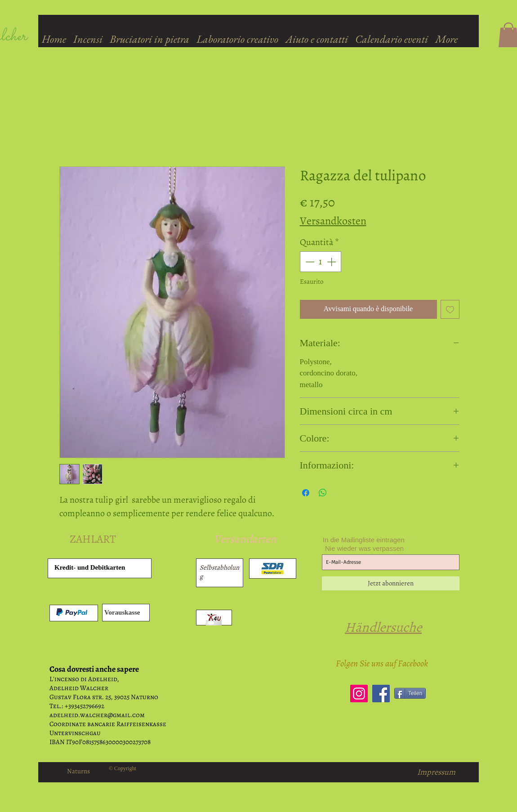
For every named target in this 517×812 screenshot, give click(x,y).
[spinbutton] (321, 262)
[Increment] (332, 262)
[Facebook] (381, 694)
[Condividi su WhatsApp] (323, 493)
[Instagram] (359, 694)
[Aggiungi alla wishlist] (450, 309)
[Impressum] (436, 772)
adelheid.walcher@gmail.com (97, 715)
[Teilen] (410, 693)
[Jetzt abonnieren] (391, 583)
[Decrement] (309, 262)
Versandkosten (333, 221)
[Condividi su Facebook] (306, 493)
